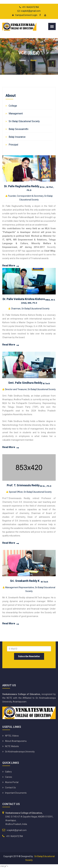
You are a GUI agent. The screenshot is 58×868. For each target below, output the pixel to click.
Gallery (8, 772)
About (33, 60)
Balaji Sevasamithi (18, 129)
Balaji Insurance (17, 137)
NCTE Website (12, 746)
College (13, 106)
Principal (13, 145)
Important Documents (16, 793)
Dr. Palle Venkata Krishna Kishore (29, 301)
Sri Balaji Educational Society (24, 121)
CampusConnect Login (24, 15)
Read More (9, 266)
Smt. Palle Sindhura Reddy (29, 383)
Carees (9, 777)
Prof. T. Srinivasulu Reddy (29, 485)
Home (23, 60)
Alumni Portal (12, 782)
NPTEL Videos (12, 736)
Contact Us (10, 788)
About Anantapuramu (16, 741)
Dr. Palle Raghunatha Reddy (29, 188)
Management (16, 114)
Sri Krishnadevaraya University (20, 752)
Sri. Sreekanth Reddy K (29, 581)
